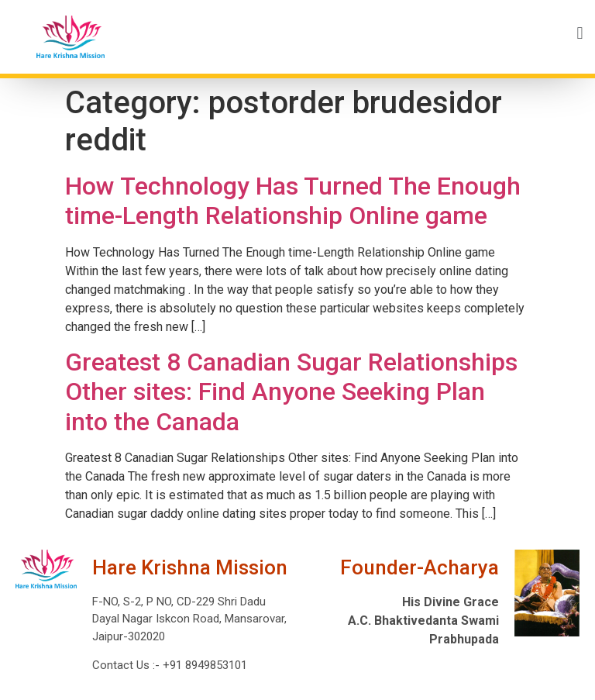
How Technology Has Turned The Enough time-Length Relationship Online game (293, 201)
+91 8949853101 (203, 665)
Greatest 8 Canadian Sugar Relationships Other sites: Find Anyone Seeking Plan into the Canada (291, 392)
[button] (360, 33)
